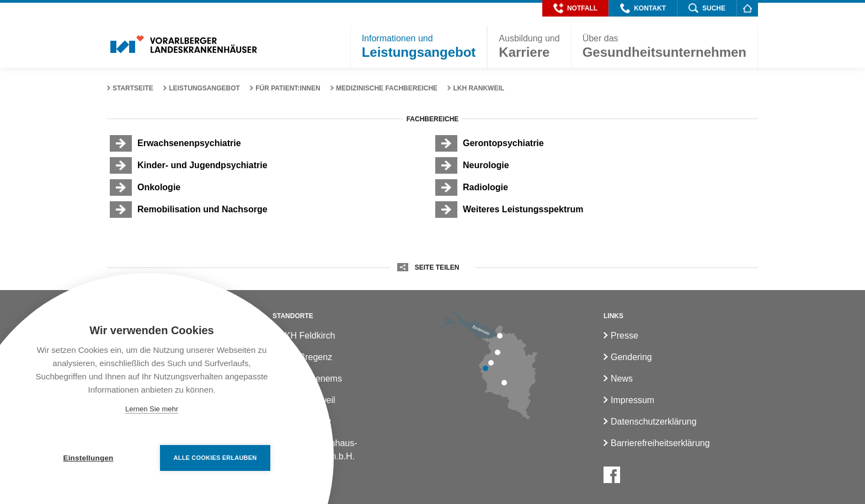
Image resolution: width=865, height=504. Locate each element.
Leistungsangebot (204, 88)
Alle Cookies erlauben (215, 458)
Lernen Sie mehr (152, 409)
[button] (575, 8)
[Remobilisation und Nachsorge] (270, 210)
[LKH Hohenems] (498, 352)
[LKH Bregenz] (500, 336)
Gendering (631, 357)
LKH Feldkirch (307, 336)
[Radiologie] (595, 187)
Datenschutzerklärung (654, 422)
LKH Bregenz (306, 357)
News (622, 379)
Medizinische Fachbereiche (387, 88)
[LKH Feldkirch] (485, 368)
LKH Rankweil (479, 88)
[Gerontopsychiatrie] (595, 143)
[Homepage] (747, 8)
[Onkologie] (270, 187)
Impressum (632, 400)
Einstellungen (88, 458)
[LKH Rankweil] (491, 363)
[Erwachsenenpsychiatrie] (270, 143)
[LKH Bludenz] (504, 383)
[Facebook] (612, 475)
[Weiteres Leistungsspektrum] (595, 210)
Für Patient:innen (288, 88)
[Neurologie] (595, 165)
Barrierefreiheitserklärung (660, 443)
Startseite (133, 88)
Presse (624, 336)
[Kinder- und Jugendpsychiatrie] (270, 165)
